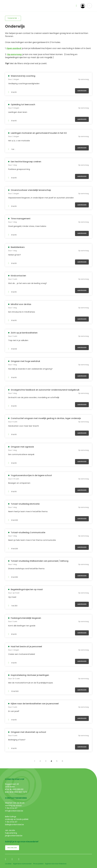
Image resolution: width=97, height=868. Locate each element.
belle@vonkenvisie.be (14, 825)
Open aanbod (14, 48)
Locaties (8, 864)
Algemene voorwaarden (22, 864)
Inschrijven (12, 848)
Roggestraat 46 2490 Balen (12, 785)
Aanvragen (82, 91)
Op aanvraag (14, 54)
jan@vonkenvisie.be (14, 836)
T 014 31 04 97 (11, 808)
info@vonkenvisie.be (14, 811)
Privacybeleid (38, 864)
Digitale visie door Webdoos (56, 864)
